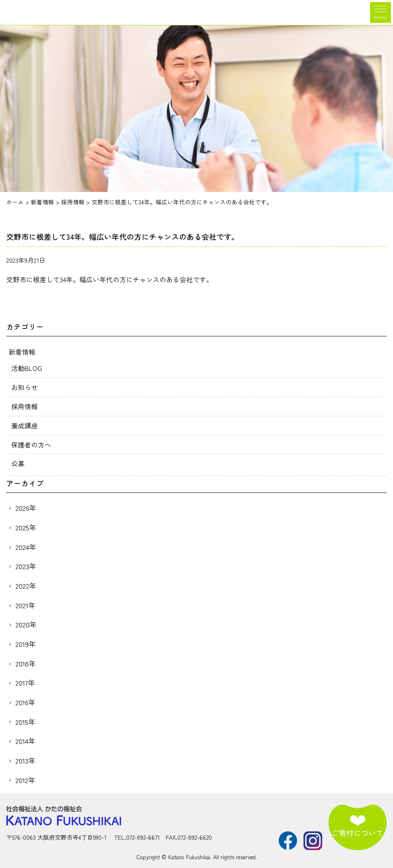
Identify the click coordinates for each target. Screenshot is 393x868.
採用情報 (25, 405)
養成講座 (25, 423)
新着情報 (22, 351)
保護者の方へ (31, 442)
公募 (18, 461)
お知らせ (25, 386)
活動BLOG (27, 367)
